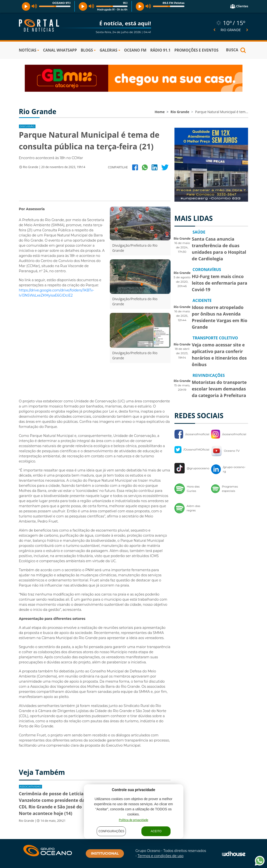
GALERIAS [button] (108, 50)
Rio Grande (180, 112)
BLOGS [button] (87, 50)
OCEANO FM (135, 50)
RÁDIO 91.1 (160, 50)
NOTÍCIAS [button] (28, 50)
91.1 (125, 3)
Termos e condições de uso (161, 856)
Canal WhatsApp (60, 50)
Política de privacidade (133, 820)
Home (159, 112)
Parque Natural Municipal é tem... (222, 112)
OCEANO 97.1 (61, 3)
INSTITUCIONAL (105, 853)
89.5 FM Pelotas (173, 3)
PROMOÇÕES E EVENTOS (197, 50)
